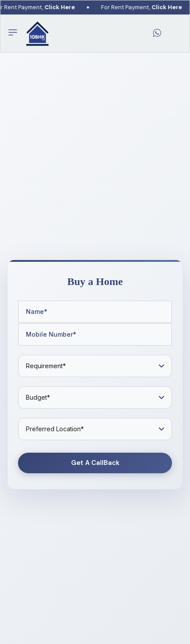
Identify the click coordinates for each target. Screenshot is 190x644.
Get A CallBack (95, 463)
